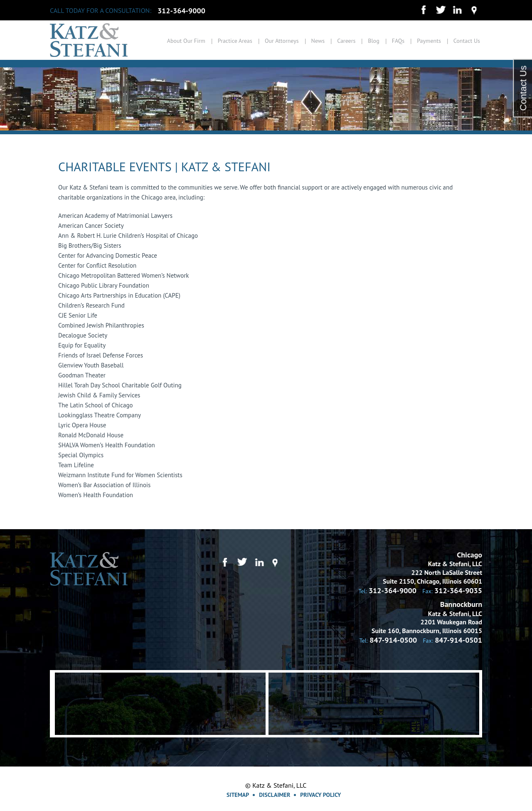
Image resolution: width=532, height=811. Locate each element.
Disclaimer (275, 795)
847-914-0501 (458, 640)
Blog (373, 41)
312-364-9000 (181, 11)
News (318, 41)
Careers (346, 41)
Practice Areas (235, 41)
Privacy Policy (320, 795)
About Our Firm (186, 41)
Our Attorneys (282, 41)
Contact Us (467, 41)
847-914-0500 (393, 640)
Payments (429, 41)
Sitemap (238, 795)
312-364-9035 (458, 590)
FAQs (398, 41)
